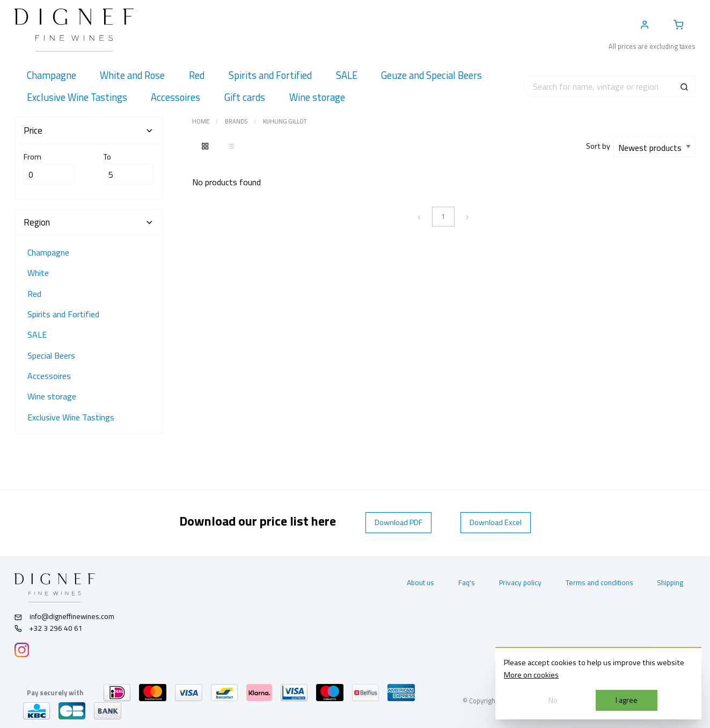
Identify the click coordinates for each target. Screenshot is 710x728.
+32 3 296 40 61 (49, 628)
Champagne (48, 252)
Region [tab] (89, 222)
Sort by (600, 146)
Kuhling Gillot (285, 121)
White (38, 273)
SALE (37, 334)
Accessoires (49, 376)
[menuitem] (51, 75)
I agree (627, 700)
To (129, 168)
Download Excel (496, 522)
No (553, 700)
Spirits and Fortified (63, 314)
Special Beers (51, 355)
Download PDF (398, 522)
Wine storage (52, 396)
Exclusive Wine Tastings (71, 417)
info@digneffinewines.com (64, 616)
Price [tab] (89, 130)
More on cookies (531, 675)
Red (34, 294)
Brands (236, 121)
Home (201, 121)
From (49, 168)
